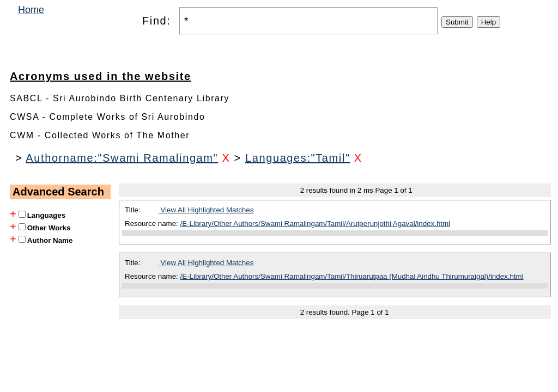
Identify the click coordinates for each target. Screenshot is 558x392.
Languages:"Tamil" (298, 158)
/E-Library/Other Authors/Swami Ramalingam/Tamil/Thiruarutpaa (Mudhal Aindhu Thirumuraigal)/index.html (352, 276)
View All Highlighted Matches (206, 210)
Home (31, 10)
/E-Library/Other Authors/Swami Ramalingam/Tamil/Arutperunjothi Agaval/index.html (316, 223)
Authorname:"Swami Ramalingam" (122, 158)
